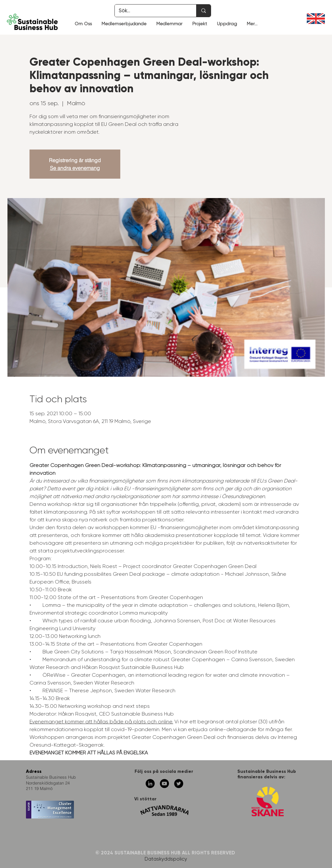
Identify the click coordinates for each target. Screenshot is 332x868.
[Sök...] (151, 11)
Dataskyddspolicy (166, 859)
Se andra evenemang (75, 168)
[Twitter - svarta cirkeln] (179, 784)
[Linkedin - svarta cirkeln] (150, 784)
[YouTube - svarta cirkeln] (164, 784)
